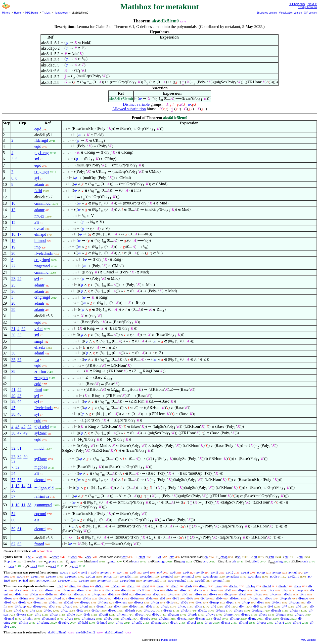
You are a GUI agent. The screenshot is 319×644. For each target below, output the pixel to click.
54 (13, 473)
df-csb (125, 590)
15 (13, 222)
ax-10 (200, 572)
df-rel (243, 594)
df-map (214, 602)
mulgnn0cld (44, 488)
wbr (124, 557)
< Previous (297, 4)
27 (13, 457)
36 (13, 353)
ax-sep (277, 572)
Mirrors (6, 13)
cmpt (142, 557)
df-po (157, 594)
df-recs (139, 602)
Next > (312, 4)
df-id (125, 594)
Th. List (46, 13)
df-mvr (226, 622)
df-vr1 (297, 622)
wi (30, 557)
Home (17, 13)
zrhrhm (40, 371)
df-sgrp (300, 614)
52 (13, 461)
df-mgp (235, 618)
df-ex (160, 586)
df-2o (185, 602)
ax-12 (230, 572)
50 (25, 457)
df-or (86, 586)
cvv (89, 557)
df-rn (303, 594)
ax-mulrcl (188, 576)
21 (29, 486)
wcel (74, 557)
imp (38, 247)
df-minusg (88, 618)
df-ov (269, 598)
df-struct (149, 610)
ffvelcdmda (44, 253)
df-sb (188, 586)
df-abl (217, 618)
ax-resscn (71, 576)
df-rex (34, 590)
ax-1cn (90, 576)
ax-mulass (254, 576)
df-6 (270, 606)
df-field (83, 622)
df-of (8, 602)
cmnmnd (41, 272)
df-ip (38, 614)
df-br (63, 594)
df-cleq (250, 586)
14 (23, 486)
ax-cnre (84, 580)
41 (13, 390)
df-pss (198, 590)
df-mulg (126, 618)
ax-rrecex (64, 580)
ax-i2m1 (293, 576)
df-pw (242, 590)
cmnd (94, 561)
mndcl (39, 448)
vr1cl (39, 329)
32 (23, 329)
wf (159, 557)
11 (23, 505)
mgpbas (41, 467)
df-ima (24, 598)
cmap (224, 557)
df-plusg (257, 610)
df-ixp (246, 602)
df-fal (145, 586)
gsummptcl (43, 505)
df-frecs (103, 602)
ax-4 (120, 572)
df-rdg (155, 602)
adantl (39, 353)
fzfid (38, 191)
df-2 (214, 606)
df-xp (228, 594)
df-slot (185, 610)
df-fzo (96, 610)
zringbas (41, 378)
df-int (19, 594)
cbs (33, 561)
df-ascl (191, 622)
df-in (170, 590)
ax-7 (159, 572)
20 (13, 253)
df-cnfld (137, 622)
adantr (39, 184)
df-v (96, 590)
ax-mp (64, 572)
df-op (299, 590)
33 (19, 335)
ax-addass (233, 576)
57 (13, 496)
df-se (199, 594)
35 (13, 360)
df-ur (268, 618)
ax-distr (275, 576)
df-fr (185, 594)
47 (19, 433)
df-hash (130, 610)
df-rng (253, 618)
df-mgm (281, 614)
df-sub (165, 606)
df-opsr (261, 622)
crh (234, 561)
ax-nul (292, 572)
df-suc (103, 598)
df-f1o (205, 598)
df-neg (182, 606)
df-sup (37, 606)
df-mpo (303, 598)
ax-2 (84, 572)
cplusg (52, 561)
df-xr (117, 606)
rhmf (38, 390)
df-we (213, 594)
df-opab (79, 594)
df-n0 (17, 610)
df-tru (131, 586)
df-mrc (246, 614)
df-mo (203, 586)
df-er (199, 602)
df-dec (48, 610)
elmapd (40, 234)
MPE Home (32, 13)
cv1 (54, 566)
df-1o (170, 602)
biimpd (40, 241)
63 (19, 544)
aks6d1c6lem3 (114, 632)
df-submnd (49, 618)
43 (19, 396)
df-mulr (276, 610)
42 (19, 390)
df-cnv (258, 594)
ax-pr (20, 576)
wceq (56, 557)
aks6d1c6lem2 (86, 632)
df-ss (183, 590)
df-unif (104, 614)
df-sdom (294, 602)
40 (13, 396)
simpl (39, 341)
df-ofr (22, 602)
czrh (305, 561)
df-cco (139, 614)
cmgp (162, 561)
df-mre (228, 614)
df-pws (210, 614)
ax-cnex (51, 576)
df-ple (71, 614)
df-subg (145, 618)
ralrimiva (42, 496)
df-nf (174, 586)
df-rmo (50, 590)
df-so (171, 594)
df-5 (256, 606)
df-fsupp (20, 606)
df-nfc (283, 586)
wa (41, 557)
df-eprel (140, 594)
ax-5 (133, 572)
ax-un (35, 576)
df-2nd (69, 602)
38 (13, 414)
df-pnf (84, 606)
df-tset (54, 614)
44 (19, 401)
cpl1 (75, 566)
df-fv (219, 598)
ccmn (135, 561)
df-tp (285, 590)
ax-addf (200, 580)
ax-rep (261, 572)
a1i (37, 222)
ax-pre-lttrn (127, 580)
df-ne (297, 586)
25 (13, 285)
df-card (68, 606)
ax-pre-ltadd (151, 580)
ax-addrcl (146, 576)
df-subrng (43, 622)
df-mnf (101, 606)
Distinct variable (136, 104)
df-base (220, 610)
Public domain (169, 640)
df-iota (119, 598)
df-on (72, 598)
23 (13, 279)
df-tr (111, 594)
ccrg (205, 561)
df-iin (49, 594)
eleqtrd (40, 480)
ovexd (39, 228)
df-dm (288, 594)
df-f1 (176, 598)
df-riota (253, 598)
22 (13, 266)
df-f (163, 598)
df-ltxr (133, 606)
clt (255, 557)
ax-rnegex (43, 580)
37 (19, 360)
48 (17, 427)
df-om (37, 602)
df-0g (156, 614)
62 (13, 544)
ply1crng (42, 153)
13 (13, 210)
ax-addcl (126, 576)
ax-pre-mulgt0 (177, 580)
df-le (149, 606)
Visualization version (290, 13)
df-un (155, 590)
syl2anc (41, 433)
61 (19, 529)
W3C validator (308, 640)
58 (29, 505)
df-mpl (243, 622)
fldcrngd (41, 140)
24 (19, 279)
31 (13, 329)
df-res (8, 598)
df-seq (112, 610)
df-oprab (285, 598)
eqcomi (40, 514)
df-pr (271, 590)
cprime (11, 561)
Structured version (267, 13)
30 (13, 335)
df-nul (213, 590)
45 (13, 408)
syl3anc (41, 459)
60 (13, 520)
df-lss (120, 622)
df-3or (99, 586)
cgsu (73, 561)
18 (13, 241)
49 (25, 433)
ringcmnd (42, 266)
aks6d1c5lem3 (57, 632)
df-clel (267, 586)
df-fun (135, 598)
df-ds (87, 614)
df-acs (263, 614)
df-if (228, 590)
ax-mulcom (210, 576)
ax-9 (186, 572)
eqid (38, 129)
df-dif (141, 590)
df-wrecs (121, 602)
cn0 (271, 557)
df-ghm (164, 618)
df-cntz (182, 618)
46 (19, 414)
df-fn (149, 598)
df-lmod (102, 622)
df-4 (242, 606)
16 (13, 234)
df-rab (81, 590)
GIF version (310, 13)
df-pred (40, 598)
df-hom (122, 614)
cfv (172, 557)
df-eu (218, 586)
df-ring (285, 618)
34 (19, 457)
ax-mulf (218, 580)
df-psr (209, 622)
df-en (261, 602)
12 (17, 486)
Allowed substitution (129, 109)
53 (13, 480)
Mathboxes (61, 13)
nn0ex (39, 216)
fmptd (39, 544)
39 (13, 371)
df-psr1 (280, 622)
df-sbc (110, 590)
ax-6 (146, 572)
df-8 (299, 606)
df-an (73, 586)
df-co (273, 594)
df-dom (277, 602)
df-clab (234, 586)
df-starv (295, 610)
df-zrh (174, 622)
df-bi (60, 586)
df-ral (19, 590)
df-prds (193, 614)
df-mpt (96, 594)
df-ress (238, 610)
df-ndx (202, 610)
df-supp (85, 602)
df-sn (257, 590)
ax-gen (105, 572)
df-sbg (108, 618)
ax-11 (215, 572)
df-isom (235, 598)
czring (279, 561)
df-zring (156, 622)
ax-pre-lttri (104, 580)
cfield (255, 561)
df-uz (64, 610)
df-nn (199, 606)
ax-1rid (23, 580)
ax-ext (245, 572)
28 (13, 303)
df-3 (228, 606)
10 (13, 203)
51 (19, 448)
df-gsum (173, 614)
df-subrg (64, 622)
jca (37, 360)
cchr (11, 566)
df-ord (57, 598)
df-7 (285, 606)
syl (37, 159)
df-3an (115, 586)
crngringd (42, 260)
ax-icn (107, 576)
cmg (112, 561)
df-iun (34, 594)
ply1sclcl (42, 427)
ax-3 (94, 572)
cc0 (239, 557)
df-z (32, 610)
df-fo (190, 598)
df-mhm (28, 618)
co (206, 557)
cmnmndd (42, 203)
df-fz (80, 610)
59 (13, 529)
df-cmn (200, 618)
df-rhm (23, 622)
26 (13, 291)
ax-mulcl (167, 576)
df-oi (52, 606)
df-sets (168, 610)
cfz (301, 557)
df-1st (53, 602)
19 (13, 247)
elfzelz (40, 347)
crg (183, 561)
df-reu (66, 590)
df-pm (230, 602)
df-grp (69, 618)
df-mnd (9, 618)
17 (19, 234)
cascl (34, 566)
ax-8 (173, 572)
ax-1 (75, 572)
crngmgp (42, 172)
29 (13, 310)
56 (13, 490)
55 (19, 480)
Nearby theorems (307, 7)
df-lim (87, 598)
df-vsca (21, 614)
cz (286, 557)
